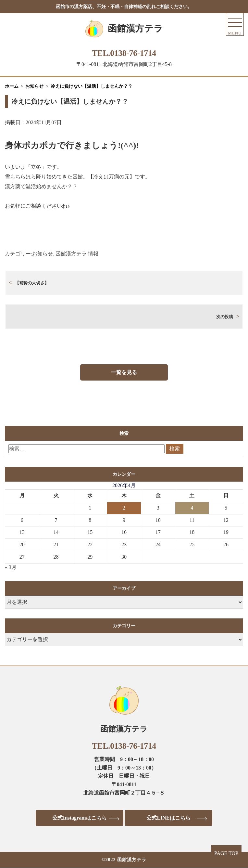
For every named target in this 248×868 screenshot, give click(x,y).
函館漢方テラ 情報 (77, 254)
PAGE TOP (226, 853)
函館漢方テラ (135, 28)
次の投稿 (225, 317)
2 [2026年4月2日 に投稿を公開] (124, 508)
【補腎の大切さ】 (32, 283)
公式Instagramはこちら (79, 818)
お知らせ (43, 254)
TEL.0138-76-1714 (124, 53)
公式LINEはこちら (168, 818)
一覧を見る (124, 372)
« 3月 (11, 567)
